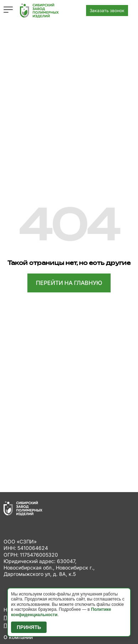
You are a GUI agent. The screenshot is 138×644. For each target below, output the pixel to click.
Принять (29, 627)
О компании (18, 637)
